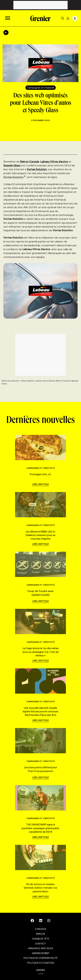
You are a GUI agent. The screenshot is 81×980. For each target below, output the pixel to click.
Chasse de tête (40, 939)
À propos (41, 929)
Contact (40, 944)
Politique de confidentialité (40, 958)
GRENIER (40, 970)
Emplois (40, 934)
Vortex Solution (14, 177)
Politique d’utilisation (41, 963)
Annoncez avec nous (41, 948)
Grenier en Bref (41, 953)
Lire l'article (41, 484)
